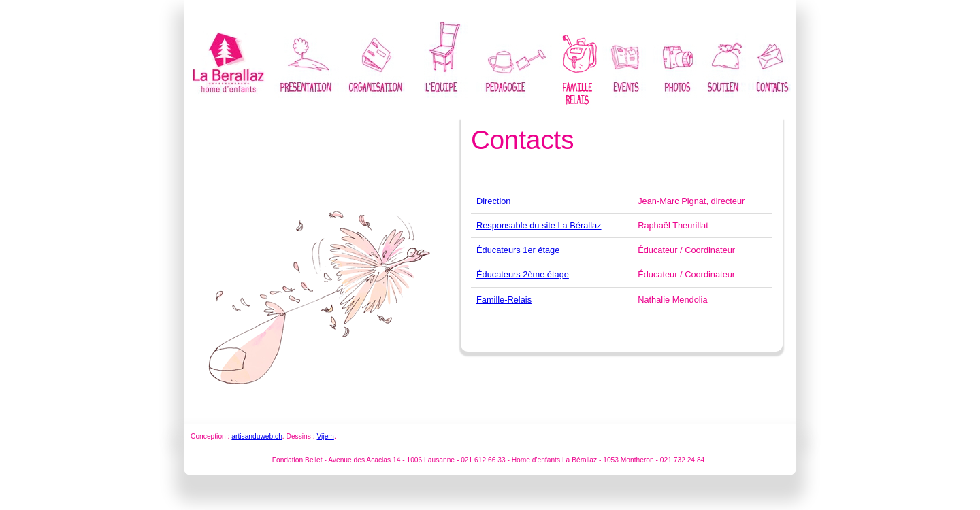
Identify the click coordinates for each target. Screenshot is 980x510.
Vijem (325, 436)
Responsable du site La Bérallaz (539, 225)
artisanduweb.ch (257, 436)
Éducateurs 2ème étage (523, 274)
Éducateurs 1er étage (518, 250)
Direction (494, 201)
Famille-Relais (504, 300)
